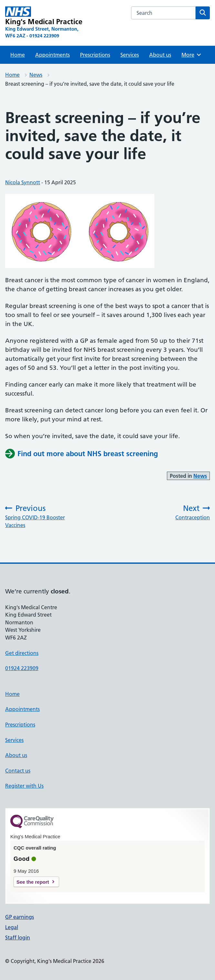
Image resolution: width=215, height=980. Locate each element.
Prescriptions (95, 55)
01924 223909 (22, 668)
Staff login (18, 937)
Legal (12, 927)
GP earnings (20, 917)
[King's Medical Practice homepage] (45, 23)
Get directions (22, 653)
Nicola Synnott (23, 182)
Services (130, 55)
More (192, 55)
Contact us (18, 771)
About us (160, 55)
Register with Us (24, 786)
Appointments (52, 55)
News (36, 75)
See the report (33, 882)
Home (18, 55)
